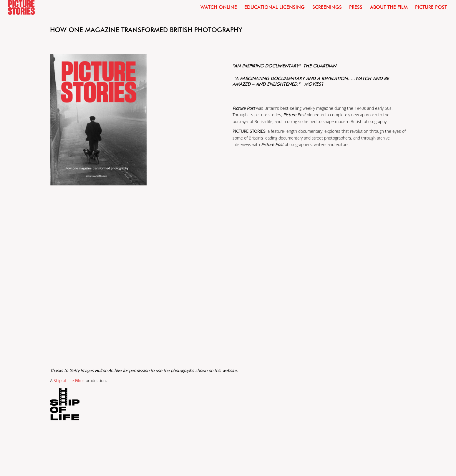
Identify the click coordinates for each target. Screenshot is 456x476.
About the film (389, 7)
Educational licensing (275, 7)
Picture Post (431, 7)
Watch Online (219, 7)
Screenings (327, 7)
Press (356, 7)
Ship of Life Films (69, 381)
